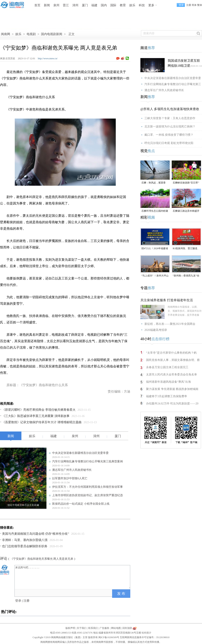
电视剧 (31, 34)
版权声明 (70, 628)
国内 (104, 5)
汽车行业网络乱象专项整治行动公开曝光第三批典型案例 (87, 461)
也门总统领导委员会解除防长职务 (25, 546)
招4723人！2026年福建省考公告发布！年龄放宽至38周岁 (155, 249)
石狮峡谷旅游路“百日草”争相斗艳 (186, 183)
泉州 (56, 5)
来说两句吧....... (73, 577)
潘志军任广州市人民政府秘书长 (72, 470)
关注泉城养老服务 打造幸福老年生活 (167, 300)
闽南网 (6, 34)
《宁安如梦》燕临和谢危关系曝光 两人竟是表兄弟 (42, 559)
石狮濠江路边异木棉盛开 (186, 211)
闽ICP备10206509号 (109, 637)
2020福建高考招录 (156, 330)
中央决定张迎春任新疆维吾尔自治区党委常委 (80, 453)
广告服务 (104, 628)
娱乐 (132, 5)
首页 (37, 5)
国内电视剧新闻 (52, 34)
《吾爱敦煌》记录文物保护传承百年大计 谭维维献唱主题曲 (42, 422)
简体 (194, 5)
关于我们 (82, 628)
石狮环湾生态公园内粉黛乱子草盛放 (155, 211)
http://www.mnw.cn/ (48, 58)
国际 (113, 5)
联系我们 (93, 628)
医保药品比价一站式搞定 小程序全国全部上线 (81, 504)
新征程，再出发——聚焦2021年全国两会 (170, 324)
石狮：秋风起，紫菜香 (154, 183)
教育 (123, 5)
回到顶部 (127, 628)
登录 (18, 601)
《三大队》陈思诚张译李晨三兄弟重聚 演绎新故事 (36, 416)
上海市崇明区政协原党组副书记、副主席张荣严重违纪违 (87, 495)
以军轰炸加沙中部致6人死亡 (70, 478)
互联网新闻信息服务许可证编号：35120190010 (145, 637)
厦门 (85, 5)
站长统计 (146, 633)
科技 (142, 5)
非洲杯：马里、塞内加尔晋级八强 (25, 540)
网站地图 (116, 628)
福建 (94, 5)
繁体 (200, 5)
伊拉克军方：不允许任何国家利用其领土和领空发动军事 (87, 487)
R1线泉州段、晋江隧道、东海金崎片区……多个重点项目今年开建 (186, 249)
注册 (189, 5)
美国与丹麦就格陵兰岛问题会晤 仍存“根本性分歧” (36, 534)
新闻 (47, 5)
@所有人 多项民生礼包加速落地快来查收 (170, 109)
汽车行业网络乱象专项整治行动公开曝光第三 (173, 84)
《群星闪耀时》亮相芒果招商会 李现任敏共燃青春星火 (39, 410)
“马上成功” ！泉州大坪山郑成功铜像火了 (155, 276)
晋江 (66, 5)
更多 (151, 5)
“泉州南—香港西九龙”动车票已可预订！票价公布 (186, 276)
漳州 (75, 5)
